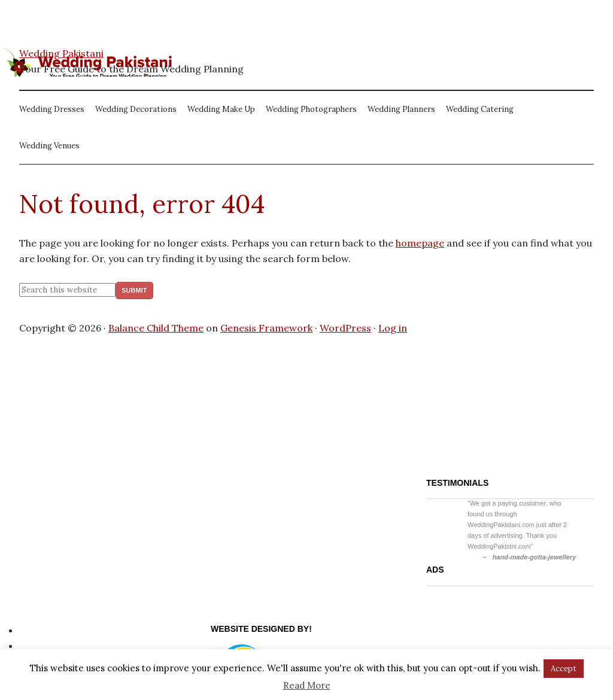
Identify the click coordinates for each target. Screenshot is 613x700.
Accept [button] (564, 669)
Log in (393, 328)
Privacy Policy (51, 630)
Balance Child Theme (156, 328)
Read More (307, 685)
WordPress (345, 328)
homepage (420, 243)
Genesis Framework (266, 328)
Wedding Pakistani (61, 53)
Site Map (39, 646)
